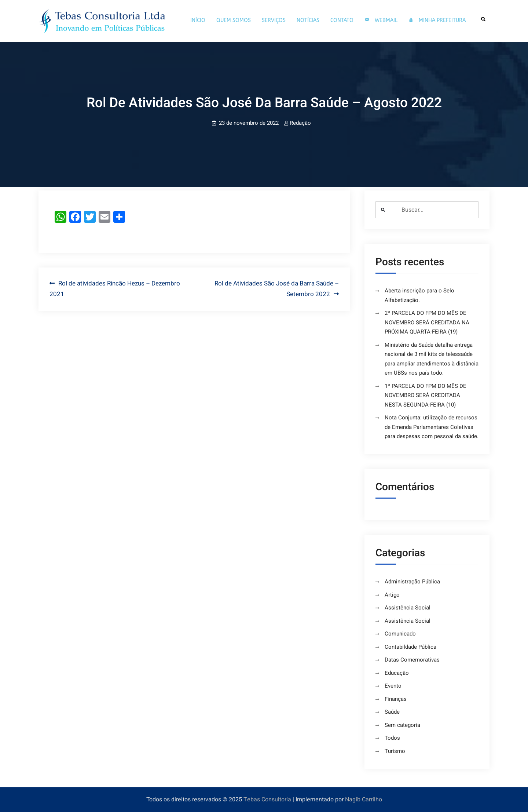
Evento (393, 686)
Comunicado (400, 634)
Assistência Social (408, 608)
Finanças (396, 699)
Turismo (395, 751)
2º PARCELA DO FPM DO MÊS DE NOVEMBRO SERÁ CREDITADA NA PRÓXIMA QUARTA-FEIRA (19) (427, 322)
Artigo (392, 595)
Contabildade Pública (410, 647)
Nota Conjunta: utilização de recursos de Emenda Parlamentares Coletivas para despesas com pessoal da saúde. (432, 427)
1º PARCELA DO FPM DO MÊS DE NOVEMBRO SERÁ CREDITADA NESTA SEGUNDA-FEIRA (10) (426, 395)
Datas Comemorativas (412, 660)
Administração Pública (412, 582)
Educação (397, 673)
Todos (392, 738)
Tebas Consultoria (267, 800)
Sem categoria (402, 725)
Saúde (392, 712)
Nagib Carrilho (364, 800)
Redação (300, 123)
